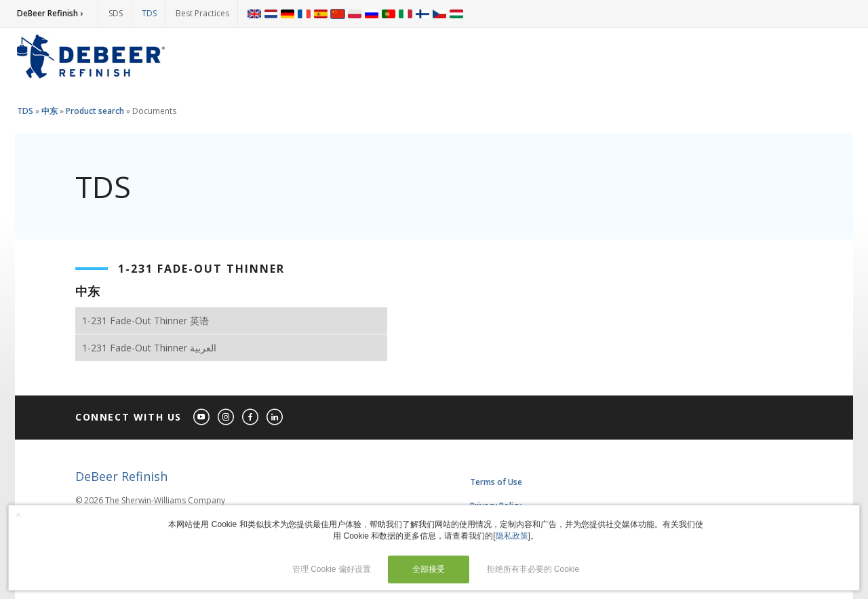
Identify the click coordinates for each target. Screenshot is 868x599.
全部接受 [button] (429, 569)
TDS (149, 13)
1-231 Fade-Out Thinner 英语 (145, 321)
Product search (95, 111)
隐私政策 (512, 536)
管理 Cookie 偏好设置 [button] (332, 569)
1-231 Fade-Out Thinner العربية (149, 348)
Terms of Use (496, 482)
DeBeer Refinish (121, 476)
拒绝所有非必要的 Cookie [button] (533, 569)
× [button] (18, 515)
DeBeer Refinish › (50, 13)
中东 (50, 111)
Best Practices (202, 13)
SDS (116, 13)
